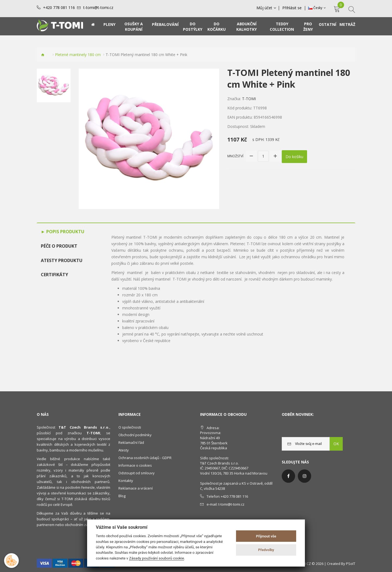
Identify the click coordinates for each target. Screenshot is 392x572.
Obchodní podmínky (135, 435)
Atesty (124, 450)
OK (336, 444)
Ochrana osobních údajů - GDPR (145, 458)
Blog (122, 496)
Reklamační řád (131, 442)
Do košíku (294, 156)
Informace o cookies (135, 465)
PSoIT (351, 564)
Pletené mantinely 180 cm (78, 55)
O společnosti (130, 427)
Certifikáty (54, 275)
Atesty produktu (62, 260)
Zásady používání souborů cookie (157, 558)
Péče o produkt (59, 246)
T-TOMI (249, 99)
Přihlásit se (292, 8)
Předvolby (266, 550)
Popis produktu (65, 232)
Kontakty (126, 481)
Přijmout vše (266, 536)
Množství (235, 156)
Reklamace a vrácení (136, 488)
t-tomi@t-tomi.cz (98, 8)
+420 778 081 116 (59, 8)
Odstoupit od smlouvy (137, 473)
